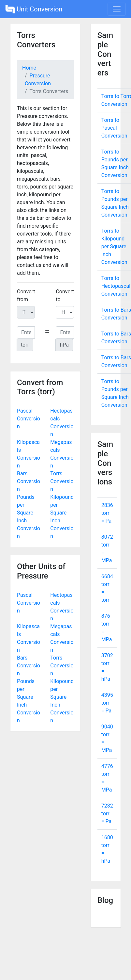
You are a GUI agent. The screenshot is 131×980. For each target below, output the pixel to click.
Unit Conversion (34, 9)
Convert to (65, 295)
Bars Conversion (29, 481)
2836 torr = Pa (107, 513)
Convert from (26, 295)
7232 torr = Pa (107, 814)
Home (29, 68)
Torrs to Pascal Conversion (114, 128)
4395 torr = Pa (107, 703)
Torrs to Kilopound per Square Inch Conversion (114, 246)
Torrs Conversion (62, 481)
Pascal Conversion (29, 419)
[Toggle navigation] (117, 9)
